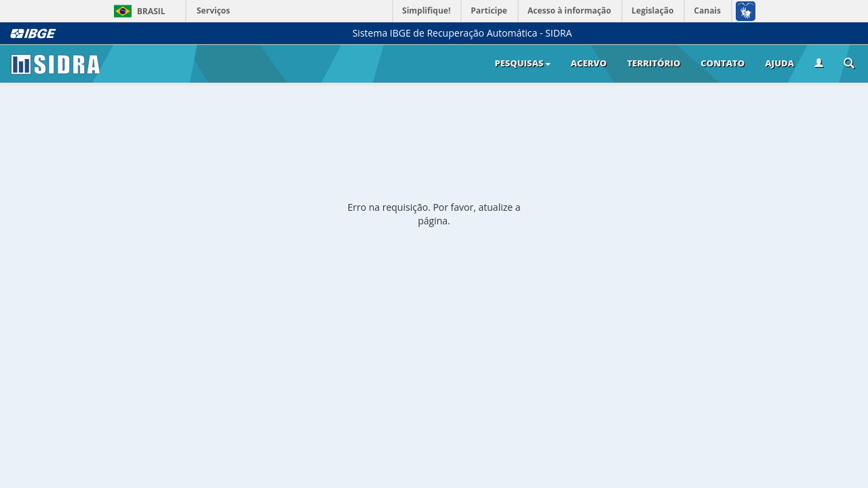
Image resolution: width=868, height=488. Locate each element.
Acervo (589, 63)
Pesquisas (522, 63)
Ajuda (780, 63)
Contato (723, 63)
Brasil (137, 11)
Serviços (213, 11)
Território (654, 63)
